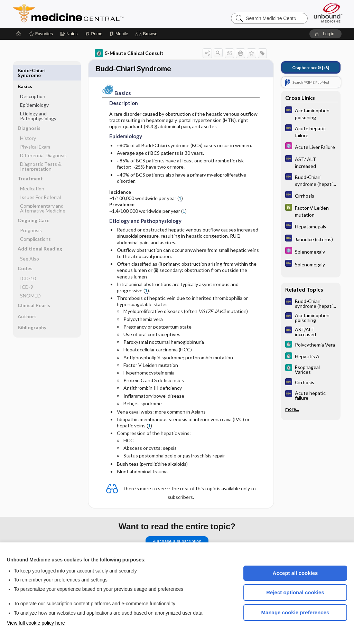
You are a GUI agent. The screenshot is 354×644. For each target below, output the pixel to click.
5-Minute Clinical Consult (129, 53)
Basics (25, 70)
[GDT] (311, 211)
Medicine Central (99, 14)
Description (33, 80)
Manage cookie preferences (295, 612)
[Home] (19, 34)
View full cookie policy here (36, 623)
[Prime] (94, 34)
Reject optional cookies (295, 592)
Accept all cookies (295, 573)
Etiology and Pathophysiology (38, 100)
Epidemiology (34, 89)
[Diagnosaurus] (311, 113)
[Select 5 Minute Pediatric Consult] (311, 147)
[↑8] (311, 68)
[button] (147, 34)
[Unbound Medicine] (328, 13)
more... (292, 409)
